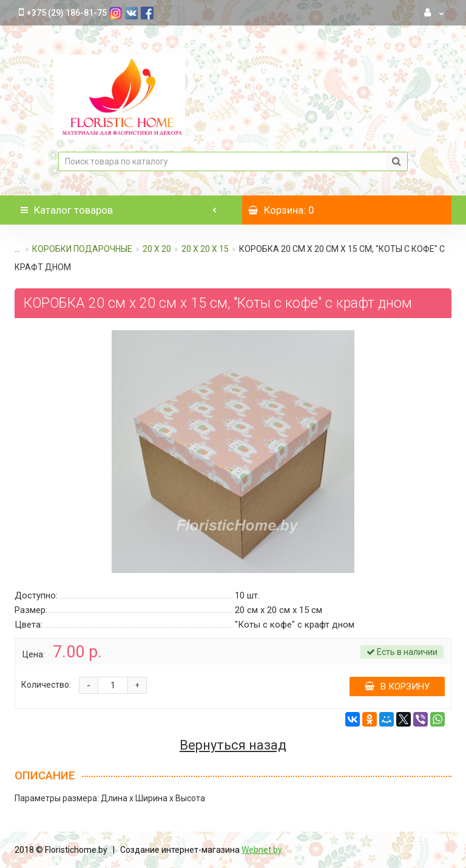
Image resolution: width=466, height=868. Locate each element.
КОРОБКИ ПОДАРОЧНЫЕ (82, 249)
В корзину (397, 687)
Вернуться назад (233, 745)
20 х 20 (157, 249)
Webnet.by (262, 850)
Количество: (46, 685)
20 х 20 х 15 (205, 249)
